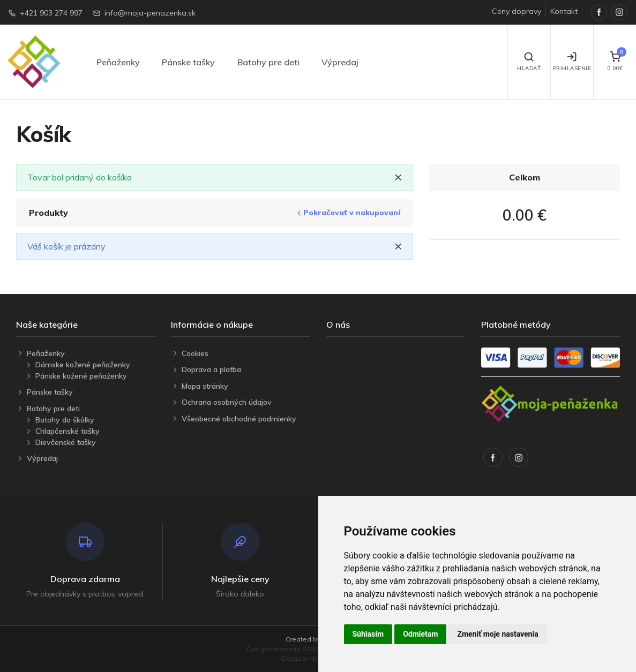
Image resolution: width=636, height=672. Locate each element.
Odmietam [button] (420, 634)
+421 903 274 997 (51, 13)
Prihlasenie (572, 62)
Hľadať (529, 62)
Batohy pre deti (268, 62)
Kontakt (564, 11)
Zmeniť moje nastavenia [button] (497, 634)
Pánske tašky (188, 62)
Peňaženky (118, 62)
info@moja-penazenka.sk (150, 13)
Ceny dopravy (517, 11)
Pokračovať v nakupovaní (347, 213)
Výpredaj (340, 62)
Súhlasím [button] (368, 634)
